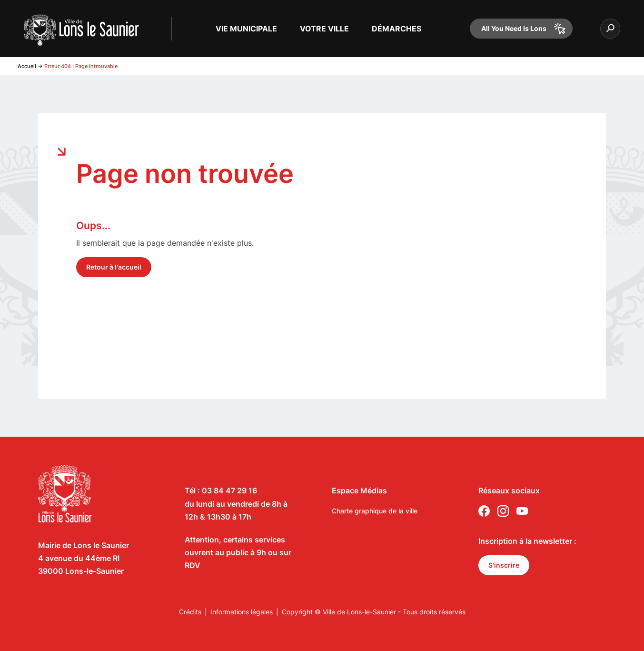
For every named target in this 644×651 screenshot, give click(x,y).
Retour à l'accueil (114, 267)
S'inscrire (504, 565)
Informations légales (242, 612)
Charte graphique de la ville (375, 511)
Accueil (27, 66)
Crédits (190, 612)
